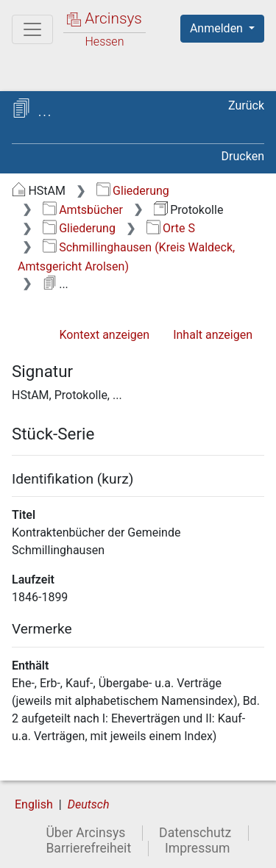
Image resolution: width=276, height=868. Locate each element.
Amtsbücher (83, 210)
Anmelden (218, 28)
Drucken (243, 156)
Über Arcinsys (85, 833)
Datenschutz (195, 833)
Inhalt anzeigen (213, 335)
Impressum (198, 848)
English (34, 804)
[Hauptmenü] (32, 29)
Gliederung (133, 191)
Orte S (171, 228)
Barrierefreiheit (88, 848)
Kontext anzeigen (104, 335)
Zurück (246, 105)
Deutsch (89, 804)
